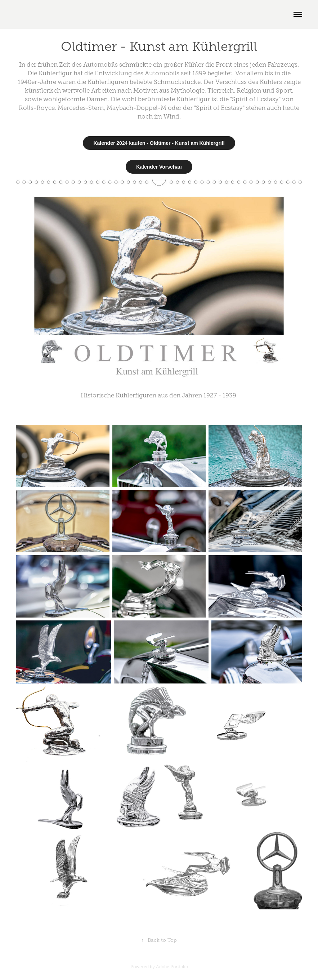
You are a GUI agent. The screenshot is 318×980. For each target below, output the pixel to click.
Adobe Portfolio (172, 967)
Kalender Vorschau (159, 167)
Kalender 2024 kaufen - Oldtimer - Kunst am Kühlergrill (159, 143)
